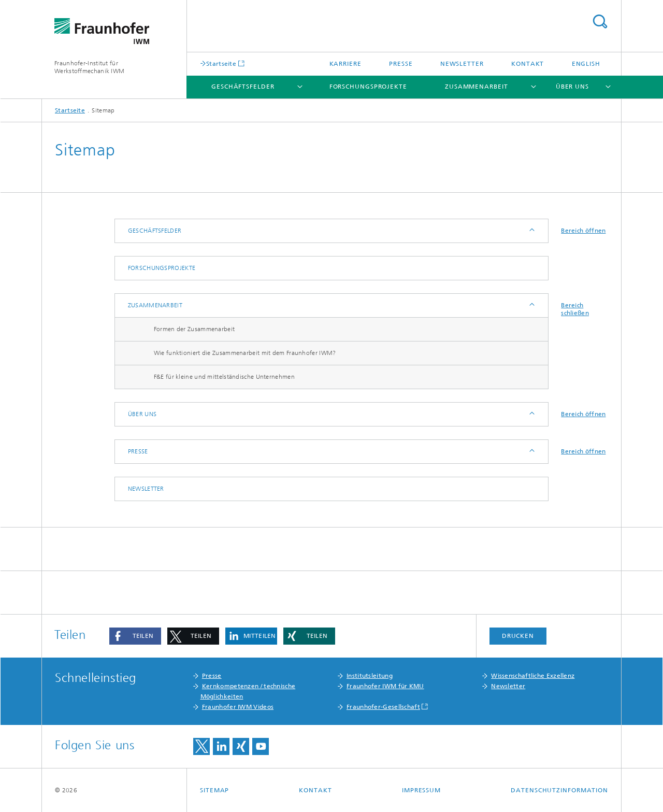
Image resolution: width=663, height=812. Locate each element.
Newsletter (462, 64)
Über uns (572, 87)
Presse (401, 64)
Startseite (221, 63)
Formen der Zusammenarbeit (194, 329)
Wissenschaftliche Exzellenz (533, 676)
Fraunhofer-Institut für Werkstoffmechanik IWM (89, 67)
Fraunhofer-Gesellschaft (383, 707)
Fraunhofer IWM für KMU (385, 686)
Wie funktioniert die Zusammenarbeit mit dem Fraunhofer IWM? (245, 353)
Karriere (345, 64)
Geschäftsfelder (243, 87)
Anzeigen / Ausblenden (531, 231)
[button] (135, 636)
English (586, 64)
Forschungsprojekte (368, 87)
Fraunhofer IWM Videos (238, 707)
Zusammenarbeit (477, 87)
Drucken (518, 636)
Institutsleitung (370, 676)
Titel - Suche (600, 22)
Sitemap (214, 790)
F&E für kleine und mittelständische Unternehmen (224, 377)
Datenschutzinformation (559, 790)
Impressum (421, 790)
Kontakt (528, 64)
